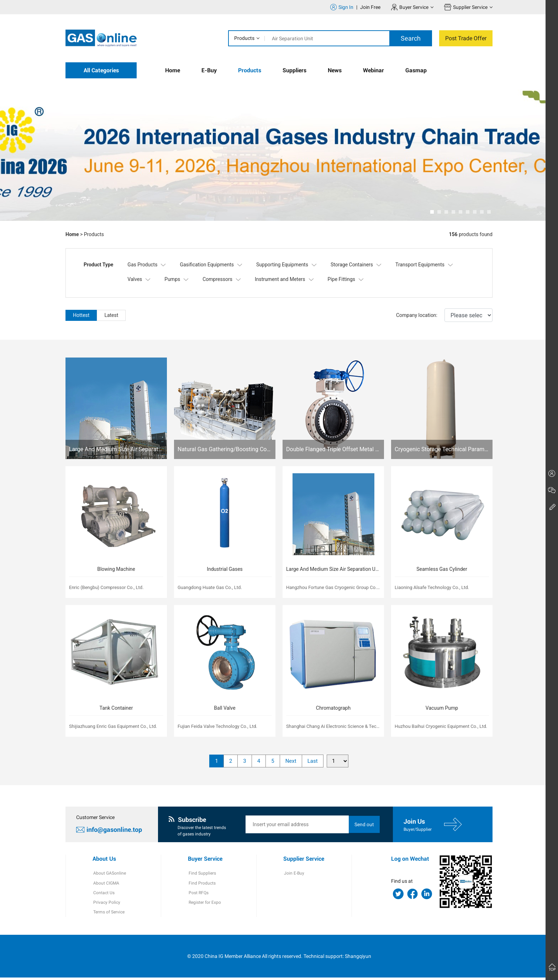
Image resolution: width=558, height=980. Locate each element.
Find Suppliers (202, 875)
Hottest (81, 315)
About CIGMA (106, 885)
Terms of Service (108, 914)
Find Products (201, 885)
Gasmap (416, 70)
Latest (111, 315)
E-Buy (209, 70)
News (335, 70)
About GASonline (109, 875)
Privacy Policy (106, 905)
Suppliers (294, 70)
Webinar (373, 70)
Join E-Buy (293, 875)
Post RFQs (198, 895)
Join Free (370, 7)
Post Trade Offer (466, 38)
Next (291, 762)
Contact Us (103, 895)
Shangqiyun (358, 959)
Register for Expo (204, 905)
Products (244, 38)
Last (313, 762)
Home (173, 70)
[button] (432, 212)
